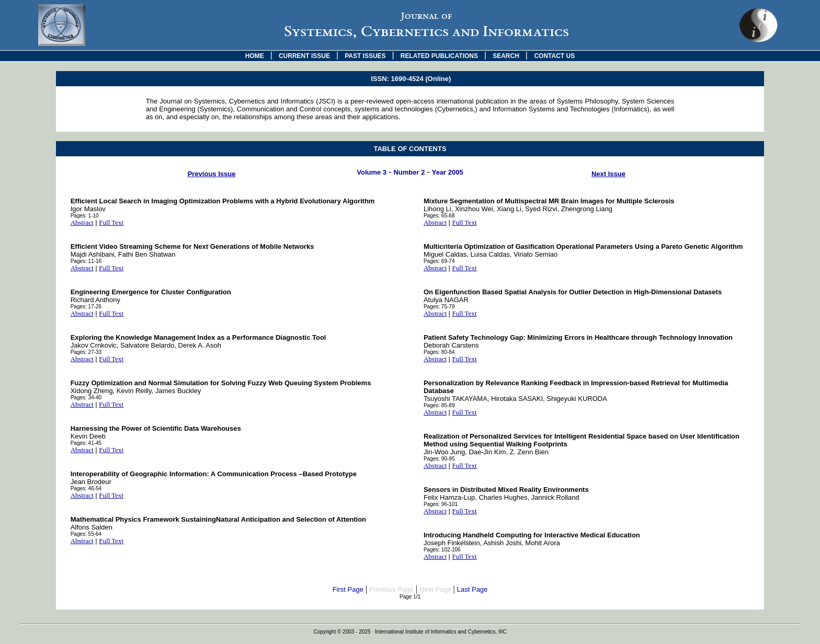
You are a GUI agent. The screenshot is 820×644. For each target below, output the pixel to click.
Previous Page (391, 589)
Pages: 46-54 (86, 488)
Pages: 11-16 (86, 261)
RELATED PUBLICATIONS (439, 56)
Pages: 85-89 (439, 405)
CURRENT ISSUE (304, 56)
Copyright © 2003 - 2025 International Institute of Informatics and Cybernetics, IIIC (410, 632)
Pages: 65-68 (439, 216)
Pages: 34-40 (86, 398)
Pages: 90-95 (439, 459)
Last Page (472, 589)
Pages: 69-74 (439, 261)
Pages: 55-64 (86, 534)
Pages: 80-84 (439, 352)
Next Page (435, 589)
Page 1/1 (410, 597)
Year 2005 (448, 172)
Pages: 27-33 (86, 352)
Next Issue (608, 174)
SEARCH (506, 56)
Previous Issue (212, 174)
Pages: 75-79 (439, 307)
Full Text (111, 222)
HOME (255, 56)
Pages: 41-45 (86, 443)
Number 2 (409, 172)
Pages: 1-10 (85, 216)
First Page (348, 589)
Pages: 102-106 (442, 550)
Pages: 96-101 (441, 504)
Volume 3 (372, 172)
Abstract (82, 222)
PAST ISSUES (365, 56)
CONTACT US (554, 56)
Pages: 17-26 (86, 307)
